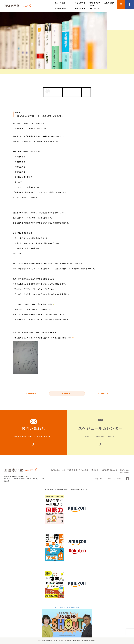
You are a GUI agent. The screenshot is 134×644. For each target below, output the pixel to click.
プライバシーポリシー (116, 479)
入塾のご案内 (109, 3)
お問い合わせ (95, 8)
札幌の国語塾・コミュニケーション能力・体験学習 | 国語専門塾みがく (68, 641)
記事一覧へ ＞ (67, 394)
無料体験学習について (63, 8)
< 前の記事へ (31, 394)
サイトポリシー (100, 479)
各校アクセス (80, 8)
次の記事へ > (103, 394)
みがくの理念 (60, 3)
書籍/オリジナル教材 (81, 470)
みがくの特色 (80, 3)
